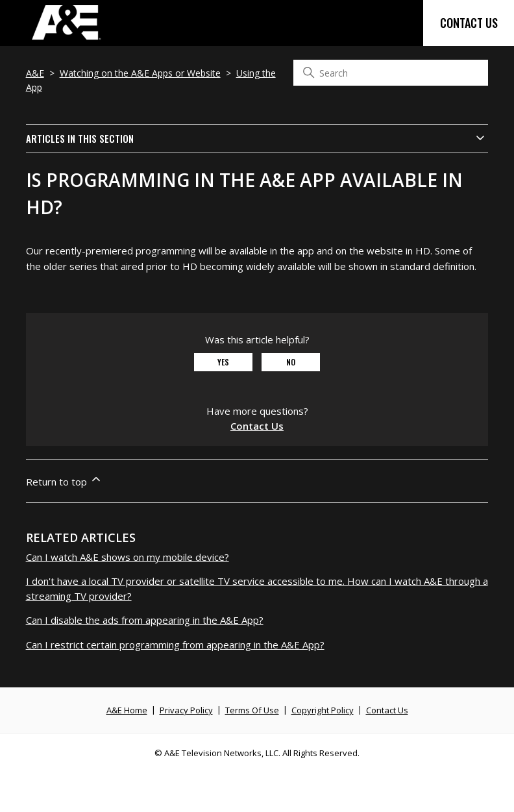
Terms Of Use (252, 710)
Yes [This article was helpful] (223, 362)
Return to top (64, 480)
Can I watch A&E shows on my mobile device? (128, 557)
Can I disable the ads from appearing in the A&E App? (145, 620)
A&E (35, 73)
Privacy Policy (186, 710)
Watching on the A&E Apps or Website (140, 73)
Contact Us (469, 23)
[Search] (391, 73)
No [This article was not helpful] (291, 362)
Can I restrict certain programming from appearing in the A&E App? (175, 645)
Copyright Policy (323, 710)
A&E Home (127, 710)
